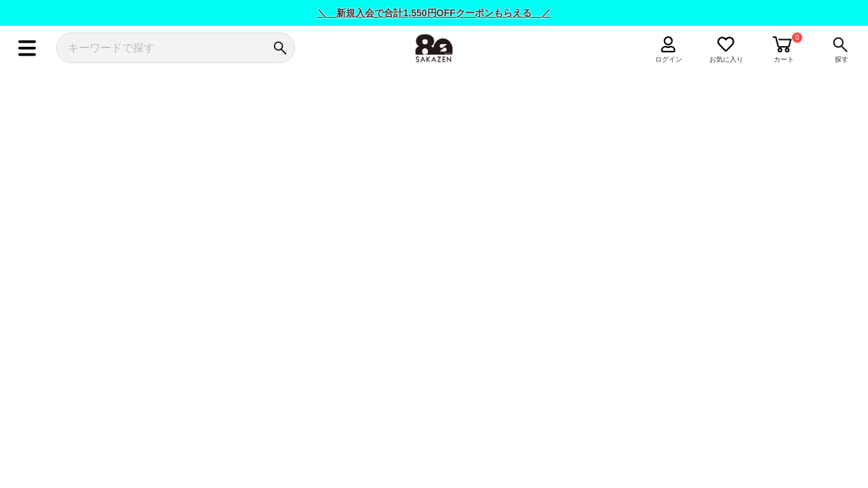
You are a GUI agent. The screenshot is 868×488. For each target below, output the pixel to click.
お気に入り (726, 59)
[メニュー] (27, 48)
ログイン (669, 59)
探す (842, 59)
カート (784, 59)
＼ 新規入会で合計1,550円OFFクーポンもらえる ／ (434, 13)
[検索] (280, 48)
